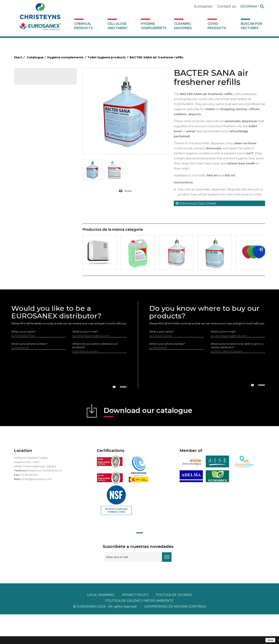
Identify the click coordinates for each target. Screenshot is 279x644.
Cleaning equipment (34, 159)
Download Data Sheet (196, 203)
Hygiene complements (154, 26)
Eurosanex (203, 6)
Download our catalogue (148, 441)
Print (128, 191)
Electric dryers (30, 225)
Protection (28, 213)
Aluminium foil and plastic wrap (41, 117)
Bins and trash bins (33, 153)
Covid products (217, 26)
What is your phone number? (29, 373)
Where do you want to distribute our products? (95, 375)
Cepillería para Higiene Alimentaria (43, 177)
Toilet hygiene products (36, 189)
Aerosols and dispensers (37, 111)
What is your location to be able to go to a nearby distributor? (237, 375)
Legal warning (101, 625)
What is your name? (24, 361)
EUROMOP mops (32, 201)
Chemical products (84, 26)
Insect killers (29, 195)
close (270, 640)
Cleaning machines (183, 26)
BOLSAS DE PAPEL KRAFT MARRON (44, 135)
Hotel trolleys (30, 141)
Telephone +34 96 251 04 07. (45, 500)
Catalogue (33, 79)
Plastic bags (29, 129)
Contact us (227, 6)
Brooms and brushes (34, 171)
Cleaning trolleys (32, 147)
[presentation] (69, 403)
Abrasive (27, 105)
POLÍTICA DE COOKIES (174, 625)
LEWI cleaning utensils (35, 237)
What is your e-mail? (85, 361)
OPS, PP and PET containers (39, 165)
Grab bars (27, 123)
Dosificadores (30, 243)
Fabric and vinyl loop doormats (41, 183)
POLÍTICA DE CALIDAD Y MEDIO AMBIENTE (139, 630)
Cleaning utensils (32, 231)
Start (20, 57)
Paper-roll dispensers (35, 207)
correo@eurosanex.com (36, 509)
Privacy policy (136, 625)
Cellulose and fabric (118, 26)
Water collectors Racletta (37, 219)
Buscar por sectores (251, 26)
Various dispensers (33, 249)
